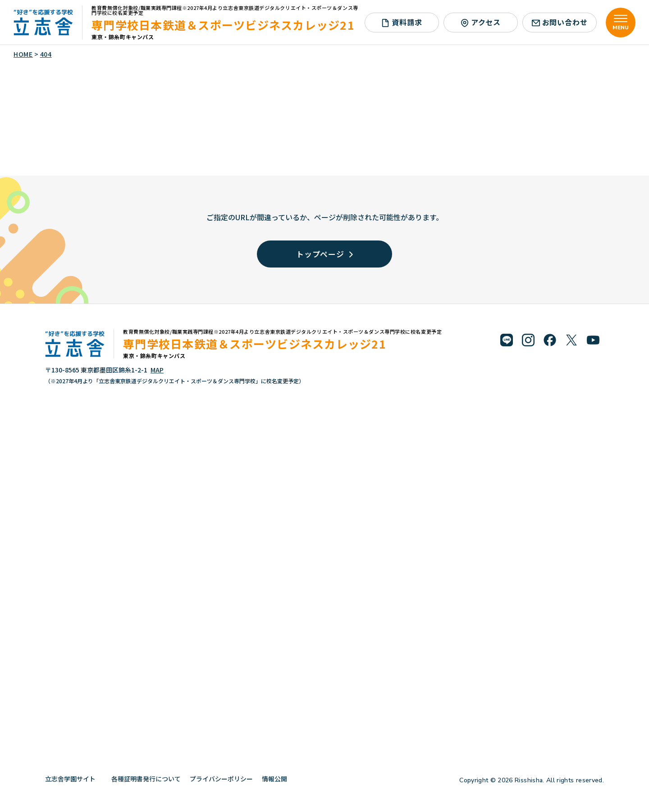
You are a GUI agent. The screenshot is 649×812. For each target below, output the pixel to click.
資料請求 (402, 22)
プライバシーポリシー (221, 779)
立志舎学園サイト (74, 779)
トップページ (324, 254)
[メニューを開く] (621, 23)
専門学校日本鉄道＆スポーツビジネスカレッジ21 (223, 25)
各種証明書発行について (146, 779)
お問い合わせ (560, 22)
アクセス (481, 22)
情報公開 (278, 779)
